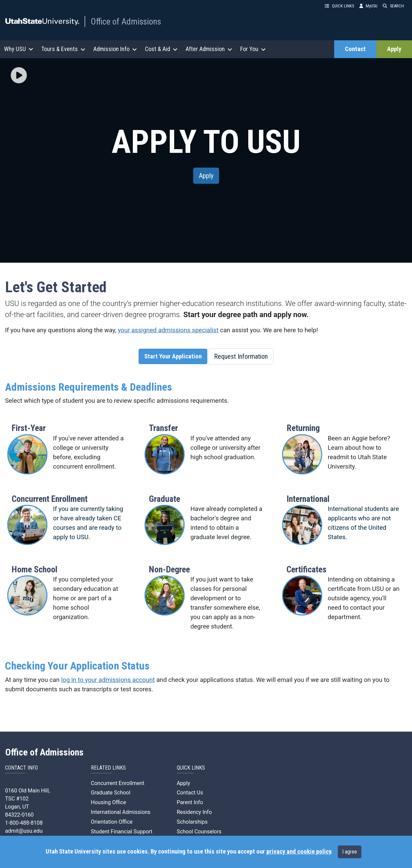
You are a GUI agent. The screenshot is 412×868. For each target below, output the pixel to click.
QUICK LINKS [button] (339, 6)
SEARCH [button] (393, 6)
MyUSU (368, 6)
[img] (19, 75)
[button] (19, 76)
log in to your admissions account (108, 680)
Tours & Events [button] (63, 49)
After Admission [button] (209, 49)
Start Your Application (173, 356)
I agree (350, 852)
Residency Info (194, 812)
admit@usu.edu (24, 831)
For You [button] (253, 49)
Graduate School (111, 793)
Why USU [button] (19, 49)
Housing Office (109, 802)
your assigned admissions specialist (168, 330)
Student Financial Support (122, 832)
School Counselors (199, 832)
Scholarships (192, 822)
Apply (394, 49)
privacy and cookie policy (299, 852)
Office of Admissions (126, 21)
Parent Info (190, 802)
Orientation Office (112, 822)
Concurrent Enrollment (118, 783)
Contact (355, 49)
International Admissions (121, 812)
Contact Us (190, 793)
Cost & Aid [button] (161, 49)
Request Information (241, 356)
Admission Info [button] (115, 49)
